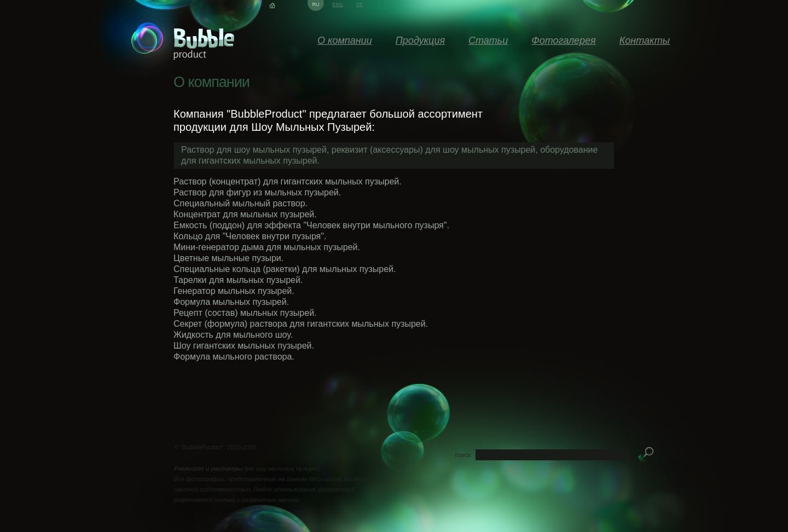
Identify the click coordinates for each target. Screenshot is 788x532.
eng (338, 4)
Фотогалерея (563, 41)
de (360, 4)
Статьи (488, 41)
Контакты (645, 41)
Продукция (420, 41)
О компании (345, 41)
